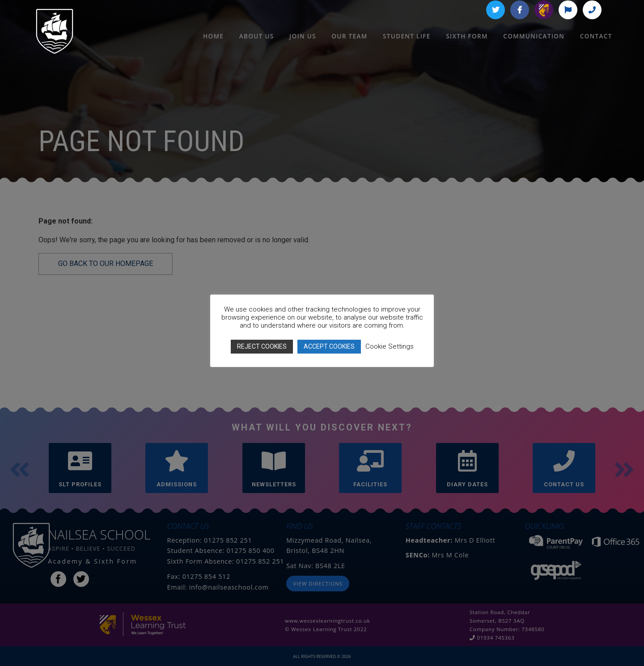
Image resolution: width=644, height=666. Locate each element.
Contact (596, 49)
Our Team (349, 49)
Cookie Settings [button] (390, 346)
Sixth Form (467, 49)
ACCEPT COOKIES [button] (329, 346)
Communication (534, 49)
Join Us (303, 49)
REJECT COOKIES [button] (262, 346)
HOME (213, 49)
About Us (257, 49)
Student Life (407, 49)
